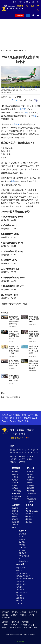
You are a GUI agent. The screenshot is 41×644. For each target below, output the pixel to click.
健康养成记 (29, 516)
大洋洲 (31, 415)
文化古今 (15, 525)
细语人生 (30, 502)
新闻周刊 (15, 485)
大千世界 (22, 550)
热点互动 (30, 474)
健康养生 (29, 505)
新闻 (12, 446)
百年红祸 (19, 587)
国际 (15, 51)
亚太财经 (15, 499)
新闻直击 (15, 483)
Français (5, 421)
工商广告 (19, 603)
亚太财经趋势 (17, 496)
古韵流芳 (15, 514)
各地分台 (27, 2)
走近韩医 (29, 522)
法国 (6, 418)
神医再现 (29, 519)
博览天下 (22, 459)
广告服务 (23, 615)
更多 (36, 627)
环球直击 (15, 474)
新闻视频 (16, 468)
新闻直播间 (20, 15)
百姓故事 (19, 595)
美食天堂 (22, 542)
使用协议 (5, 615)
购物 (27, 438)
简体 (38, 2)
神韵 (15, 2)
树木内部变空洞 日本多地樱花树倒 (34, 319)
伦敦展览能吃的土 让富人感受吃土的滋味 (14, 378)
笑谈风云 (15, 511)
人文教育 (16, 505)
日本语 (21, 421)
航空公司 (21, 109)
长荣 (35, 116)
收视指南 (23, 612)
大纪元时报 (26, 622)
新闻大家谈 (31, 472)
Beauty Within (23, 548)
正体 (34, 2)
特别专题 (20, 564)
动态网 (12, 627)
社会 (20, 51)
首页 (3, 51)
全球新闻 (15, 472)
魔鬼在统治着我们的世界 (25, 579)
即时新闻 (30, 456)
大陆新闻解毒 (31, 499)
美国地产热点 (16, 527)
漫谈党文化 (20, 598)
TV (28, 15)
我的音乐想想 (23, 561)
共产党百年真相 (22, 573)
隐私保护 (32, 612)
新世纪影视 (28, 627)
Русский (13, 421)
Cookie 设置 (20, 642)
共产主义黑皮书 (22, 592)
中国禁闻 (15, 477)
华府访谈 (15, 488)
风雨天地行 (20, 590)
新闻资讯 (9, 51)
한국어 (27, 421)
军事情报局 (31, 488)
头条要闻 (13, 456)
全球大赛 (22, 462)
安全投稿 (14, 615)
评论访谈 (31, 468)
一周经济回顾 (17, 491)
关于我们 (15, 612)
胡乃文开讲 (29, 514)
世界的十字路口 (32, 494)
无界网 (19, 627)
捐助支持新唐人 (17, 438)
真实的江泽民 (21, 584)
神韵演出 (13, 462)
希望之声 (14, 625)
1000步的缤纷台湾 (24, 557)
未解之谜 (15, 508)
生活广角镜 (22, 534)
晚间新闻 (15, 480)
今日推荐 (13, 459)
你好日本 (22, 537)
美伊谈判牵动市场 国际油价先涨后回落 (14, 363)
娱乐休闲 (23, 531)
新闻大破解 (31, 485)
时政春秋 (30, 480)
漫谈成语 (15, 519)
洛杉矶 (24, 415)
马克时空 (30, 496)
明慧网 (5, 627)
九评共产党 (20, 581)
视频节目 (31, 430)
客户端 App (6, 618)
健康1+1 (28, 508)
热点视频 (22, 456)
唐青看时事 (31, 491)
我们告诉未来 (21, 568)
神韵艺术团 (15, 622)
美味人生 (22, 545)
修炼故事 (19, 601)
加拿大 (18, 415)
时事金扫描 (31, 477)
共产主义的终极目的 (23, 576)
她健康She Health (32, 511)
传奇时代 (19, 570)
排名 (27, 113)
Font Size (30, 100)
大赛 (20, 2)
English (34, 418)
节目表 (14, 434)
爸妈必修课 (16, 522)
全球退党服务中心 (26, 625)
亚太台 (18, 418)
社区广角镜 (16, 494)
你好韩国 (22, 539)
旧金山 (12, 418)
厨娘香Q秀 (22, 553)
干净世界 (5, 625)
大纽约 (12, 415)
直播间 (22, 434)
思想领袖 (30, 483)
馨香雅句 (15, 516)
